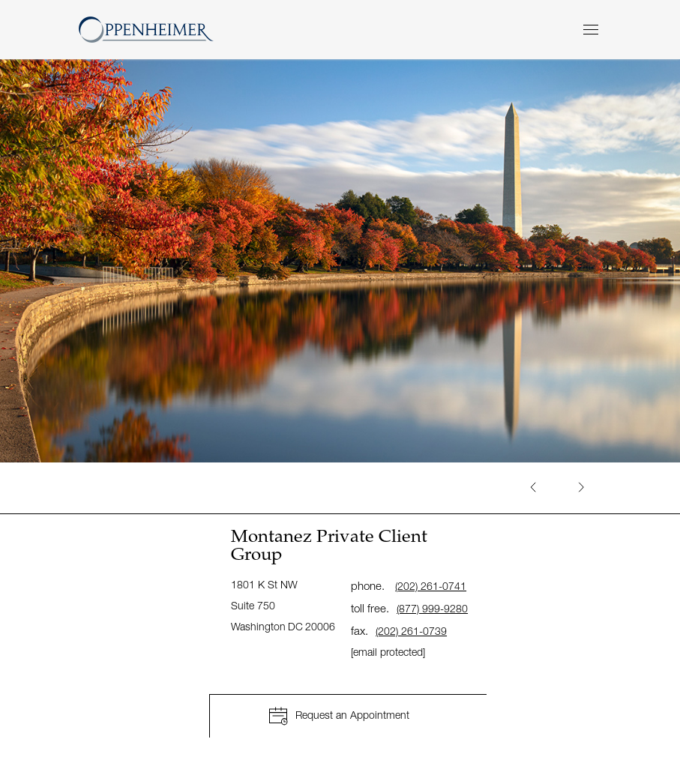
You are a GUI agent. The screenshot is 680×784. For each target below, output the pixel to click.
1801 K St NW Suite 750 (284, 605)
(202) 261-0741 (431, 586)
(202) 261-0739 (411, 631)
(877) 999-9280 (432, 608)
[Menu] (591, 30)
